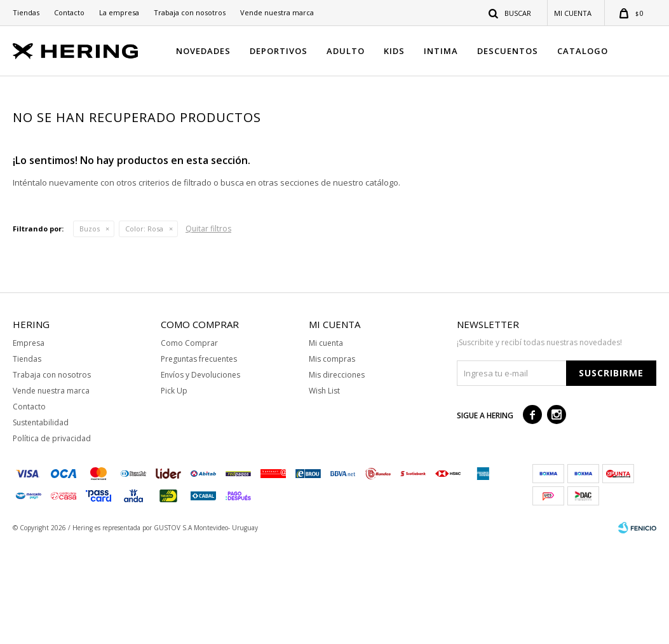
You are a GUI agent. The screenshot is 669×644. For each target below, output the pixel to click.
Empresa (29, 443)
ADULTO (346, 51)
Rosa (144, 329)
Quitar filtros (208, 329)
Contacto (69, 12)
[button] (510, 13)
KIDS (394, 51)
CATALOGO (583, 51)
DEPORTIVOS (279, 51)
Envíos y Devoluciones (200, 475)
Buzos (90, 329)
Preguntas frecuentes (199, 459)
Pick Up (174, 491)
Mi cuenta (326, 443)
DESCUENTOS (508, 51)
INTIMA (441, 51)
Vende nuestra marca (277, 12)
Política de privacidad (52, 539)
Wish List (324, 491)
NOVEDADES (203, 51)
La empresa (119, 12)
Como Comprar (189, 443)
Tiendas (26, 12)
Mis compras (332, 459)
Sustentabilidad (41, 523)
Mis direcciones (337, 475)
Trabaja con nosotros (190, 12)
